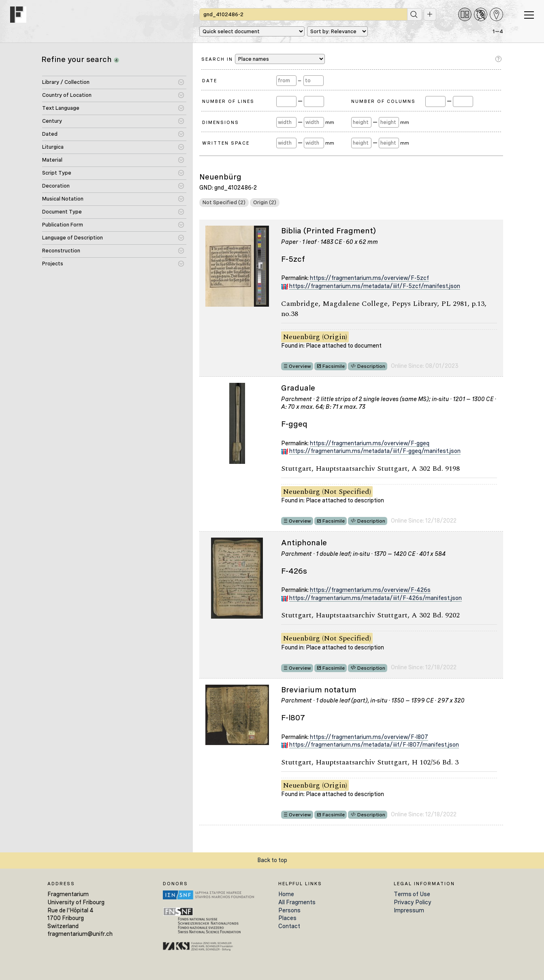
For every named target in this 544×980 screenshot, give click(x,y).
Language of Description (73, 238)
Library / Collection (66, 82)
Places (287, 918)
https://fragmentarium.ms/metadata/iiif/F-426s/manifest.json (375, 598)
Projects (53, 264)
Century (52, 121)
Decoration (56, 186)
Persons (289, 910)
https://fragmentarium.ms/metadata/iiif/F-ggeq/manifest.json (375, 451)
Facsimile (334, 366)
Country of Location (67, 95)
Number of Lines (228, 101)
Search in (263, 59)
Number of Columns (383, 101)
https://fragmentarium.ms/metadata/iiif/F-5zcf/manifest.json (375, 286)
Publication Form (63, 225)
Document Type (62, 212)
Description (371, 366)
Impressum (409, 910)
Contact (289, 926)
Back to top (272, 860)
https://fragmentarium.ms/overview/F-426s (370, 590)
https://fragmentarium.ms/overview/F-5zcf (369, 278)
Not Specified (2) (224, 202)
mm (330, 122)
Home (286, 894)
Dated (50, 134)
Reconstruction (61, 251)
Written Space (226, 143)
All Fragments (297, 902)
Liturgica (53, 147)
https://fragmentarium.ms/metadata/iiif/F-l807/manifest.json (374, 745)
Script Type (57, 173)
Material (52, 160)
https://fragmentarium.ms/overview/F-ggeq (370, 443)
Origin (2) (265, 202)
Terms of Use (412, 894)
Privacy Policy (413, 902)
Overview (300, 366)
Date (210, 81)
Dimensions (221, 122)
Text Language (61, 108)
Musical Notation (63, 199)
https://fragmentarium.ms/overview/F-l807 (369, 737)
